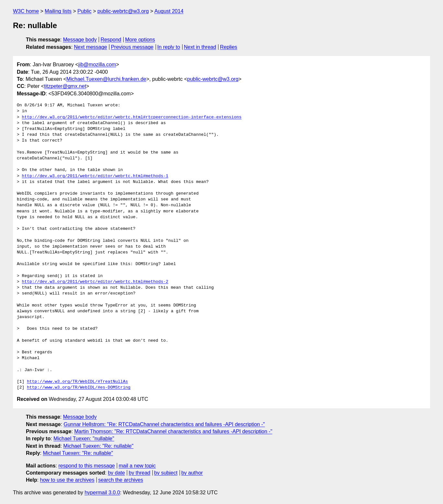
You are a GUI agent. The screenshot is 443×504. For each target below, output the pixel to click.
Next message (91, 47)
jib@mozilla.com (97, 64)
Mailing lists (58, 11)
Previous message (132, 47)
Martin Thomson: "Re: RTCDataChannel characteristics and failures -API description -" (173, 431)
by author (192, 473)
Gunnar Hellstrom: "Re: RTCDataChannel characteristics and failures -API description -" (164, 424)
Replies (229, 47)
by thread (140, 473)
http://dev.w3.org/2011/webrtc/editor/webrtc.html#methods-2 (95, 282)
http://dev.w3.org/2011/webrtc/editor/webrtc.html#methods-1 (95, 176)
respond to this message (86, 466)
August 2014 (169, 11)
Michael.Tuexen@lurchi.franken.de (106, 79)
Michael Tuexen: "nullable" (84, 439)
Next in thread (200, 47)
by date (116, 473)
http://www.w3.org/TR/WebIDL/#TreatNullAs (77, 382)
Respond (111, 40)
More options (140, 40)
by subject (166, 473)
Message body (80, 40)
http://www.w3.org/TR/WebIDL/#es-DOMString (79, 388)
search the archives (121, 480)
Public (84, 11)
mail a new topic (137, 466)
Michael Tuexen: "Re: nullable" (99, 446)
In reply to (169, 47)
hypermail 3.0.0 (102, 493)
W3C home (26, 11)
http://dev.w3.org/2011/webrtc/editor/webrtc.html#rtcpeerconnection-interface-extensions (132, 117)
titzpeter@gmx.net (65, 86)
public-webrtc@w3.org (123, 11)
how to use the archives (67, 480)
